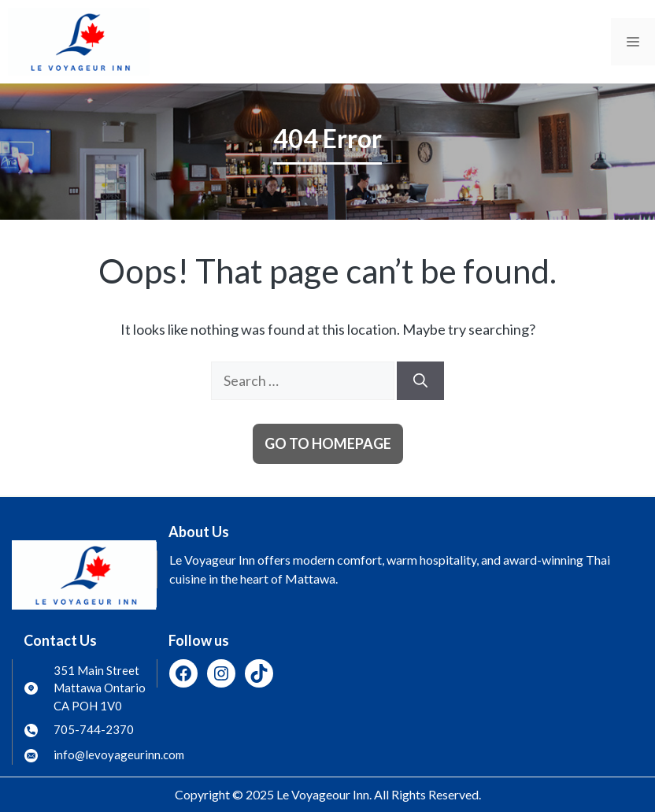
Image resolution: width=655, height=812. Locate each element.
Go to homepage (328, 443)
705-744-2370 (94, 729)
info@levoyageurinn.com (119, 755)
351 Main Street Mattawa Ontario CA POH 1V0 (100, 688)
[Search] (420, 381)
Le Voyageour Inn (323, 794)
